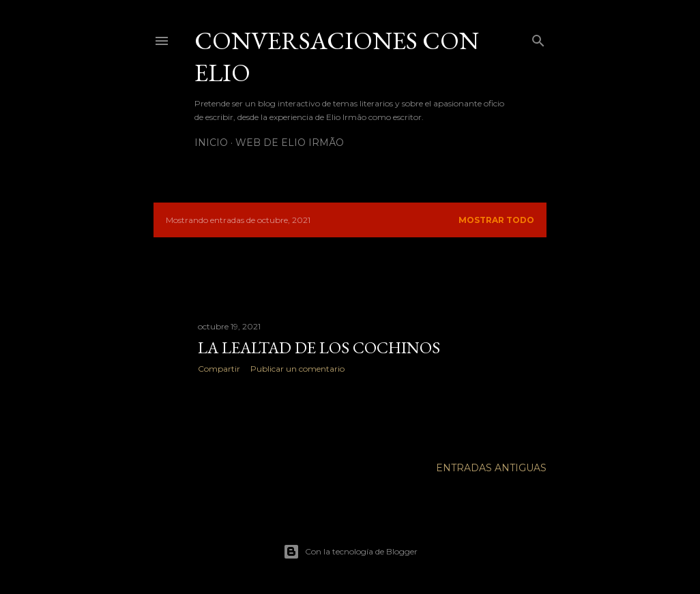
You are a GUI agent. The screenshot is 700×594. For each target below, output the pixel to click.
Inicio (211, 143)
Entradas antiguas (491, 468)
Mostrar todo (496, 220)
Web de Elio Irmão (290, 143)
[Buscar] (538, 38)
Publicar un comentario (297, 369)
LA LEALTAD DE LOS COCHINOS (319, 347)
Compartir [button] (219, 369)
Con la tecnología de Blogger (350, 552)
